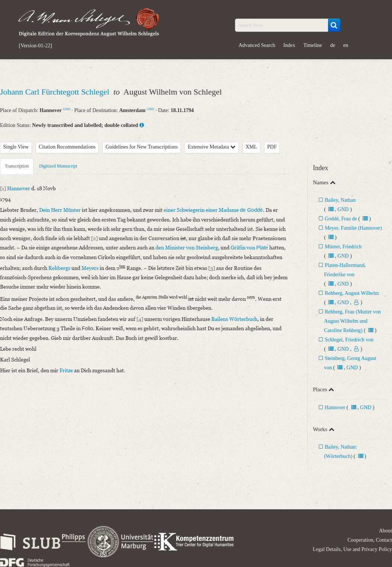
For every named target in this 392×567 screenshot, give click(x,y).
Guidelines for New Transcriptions (142, 147)
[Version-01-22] (36, 46)
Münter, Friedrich (343, 247)
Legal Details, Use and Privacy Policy (352, 549)
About (385, 531)
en (346, 45)
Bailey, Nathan (340, 200)
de (333, 45)
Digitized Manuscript (58, 166)
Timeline (313, 45)
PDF (272, 147)
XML (251, 147)
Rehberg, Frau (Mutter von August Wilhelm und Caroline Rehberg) (352, 321)
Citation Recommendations (67, 147)
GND (67, 109)
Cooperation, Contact (370, 540)
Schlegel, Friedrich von (349, 340)
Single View (16, 147)
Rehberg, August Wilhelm (352, 293)
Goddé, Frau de (341, 219)
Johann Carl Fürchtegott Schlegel (56, 92)
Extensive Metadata (212, 147)
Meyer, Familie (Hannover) (353, 228)
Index (289, 45)
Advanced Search (257, 45)
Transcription (17, 166)
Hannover (335, 407)
